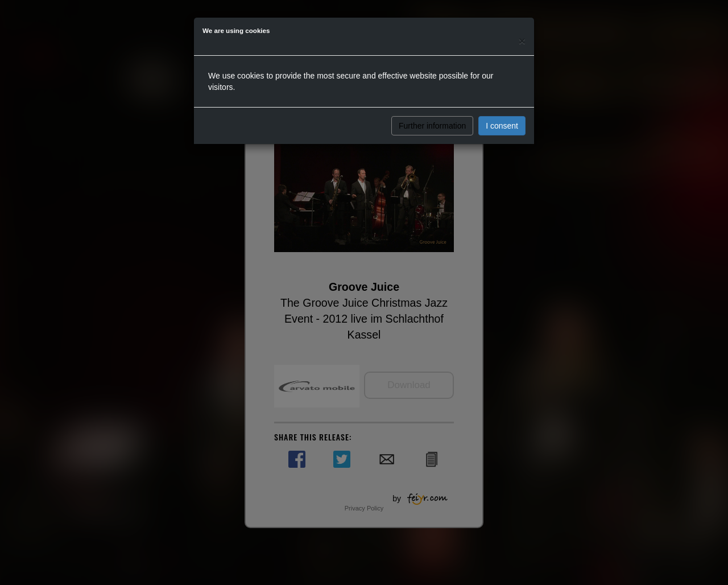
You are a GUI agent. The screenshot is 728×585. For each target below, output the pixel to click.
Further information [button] (432, 126)
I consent (502, 126)
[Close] (522, 41)
